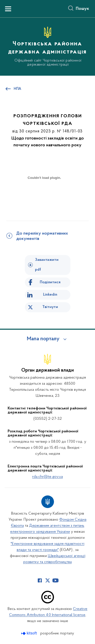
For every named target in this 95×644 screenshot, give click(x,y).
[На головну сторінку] (48, 46)
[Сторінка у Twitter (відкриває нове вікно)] (48, 580)
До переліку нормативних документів (42, 236)
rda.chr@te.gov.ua (48, 477)
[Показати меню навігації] (8, 9)
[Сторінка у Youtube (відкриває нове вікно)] (55, 580)
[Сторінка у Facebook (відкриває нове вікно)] (40, 580)
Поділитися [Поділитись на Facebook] (50, 282)
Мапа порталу (43, 339)
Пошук (82, 9)
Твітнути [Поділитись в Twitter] (50, 307)
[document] (44, 196)
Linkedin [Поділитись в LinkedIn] (50, 295)
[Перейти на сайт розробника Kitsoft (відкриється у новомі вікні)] (30, 633)
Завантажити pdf (47, 265)
